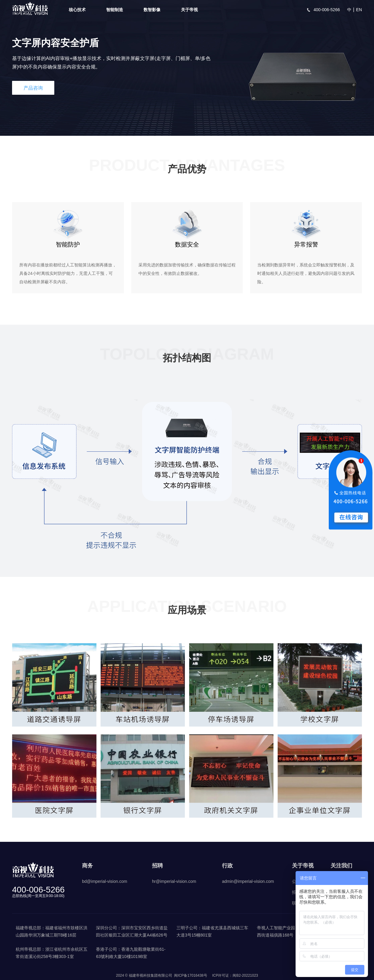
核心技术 (77, 10)
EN (359, 10)
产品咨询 (33, 88)
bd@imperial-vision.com (105, 881)
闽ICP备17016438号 (190, 975)
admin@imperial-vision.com (248, 881)
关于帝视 (189, 10)
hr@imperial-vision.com (174, 881)
